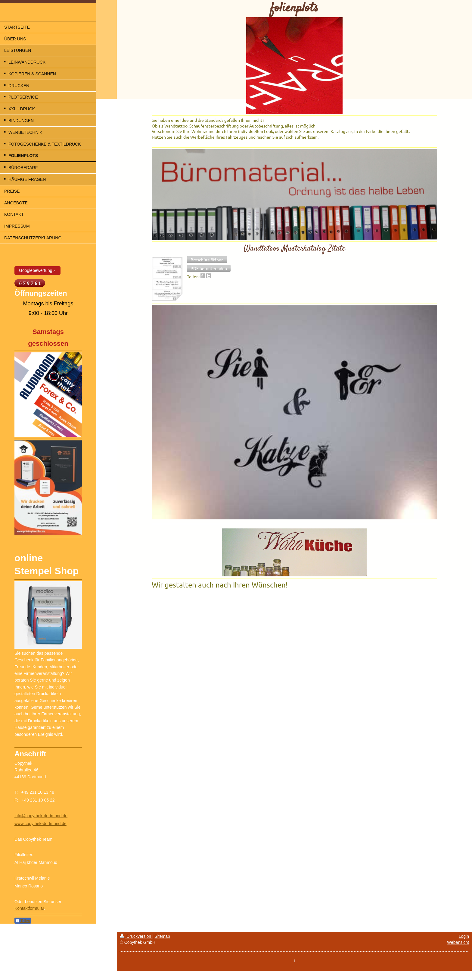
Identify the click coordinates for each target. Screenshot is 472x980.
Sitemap (162, 936)
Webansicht (458, 942)
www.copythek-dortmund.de (40, 824)
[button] (207, 260)
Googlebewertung (36, 270)
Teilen (23, 921)
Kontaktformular (29, 908)
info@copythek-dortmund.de (41, 816)
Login (464, 936)
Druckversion (136, 936)
